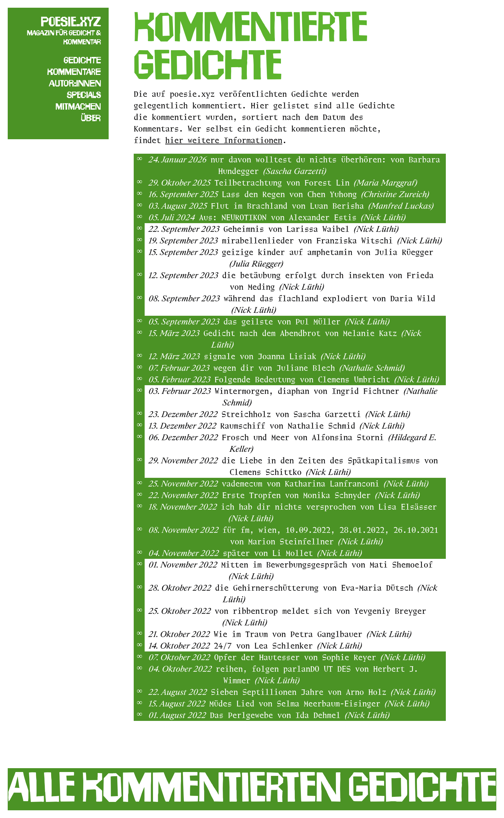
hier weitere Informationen (224, 140)
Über (91, 118)
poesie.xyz (71, 22)
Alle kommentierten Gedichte (252, 787)
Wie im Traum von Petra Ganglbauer (313, 634)
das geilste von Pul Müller (306, 321)
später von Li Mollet (292, 553)
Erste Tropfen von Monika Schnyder (321, 495)
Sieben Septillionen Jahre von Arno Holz (323, 692)
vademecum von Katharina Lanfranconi (325, 483)
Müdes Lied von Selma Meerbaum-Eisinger (319, 703)
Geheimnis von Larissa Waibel (311, 229)
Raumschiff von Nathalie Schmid (312, 426)
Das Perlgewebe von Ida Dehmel (300, 715)
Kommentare (74, 72)
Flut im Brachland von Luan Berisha (322, 206)
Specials (84, 95)
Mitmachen (78, 106)
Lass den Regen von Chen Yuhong (325, 194)
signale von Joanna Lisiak (285, 356)
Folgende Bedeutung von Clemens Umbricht (327, 379)
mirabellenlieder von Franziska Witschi (332, 240)
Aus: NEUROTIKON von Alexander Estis (302, 217)
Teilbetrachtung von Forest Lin (316, 182)
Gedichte (82, 60)
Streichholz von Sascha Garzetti (316, 414)
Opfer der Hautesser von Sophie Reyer (320, 657)
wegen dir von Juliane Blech (309, 368)
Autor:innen (75, 83)
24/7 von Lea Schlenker (288, 645)
